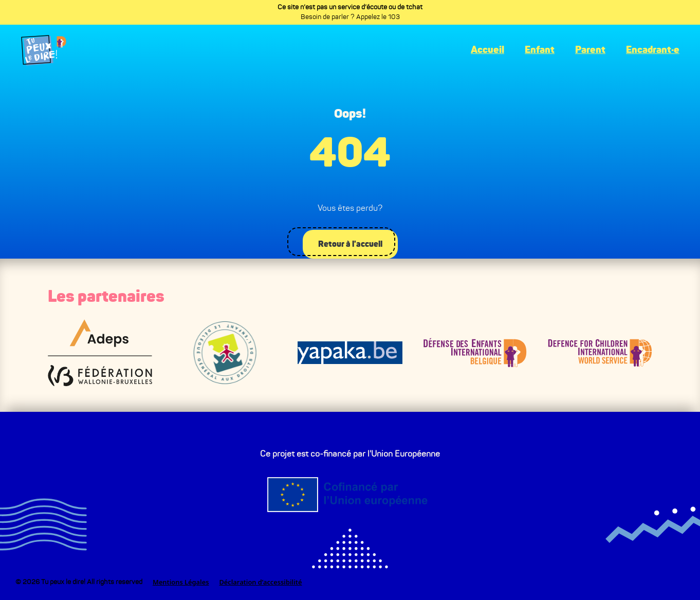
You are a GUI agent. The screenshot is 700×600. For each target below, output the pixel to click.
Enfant (540, 50)
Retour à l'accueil (349, 243)
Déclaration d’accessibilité (260, 582)
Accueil (487, 50)
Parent (590, 50)
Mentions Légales (181, 582)
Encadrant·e (653, 50)
